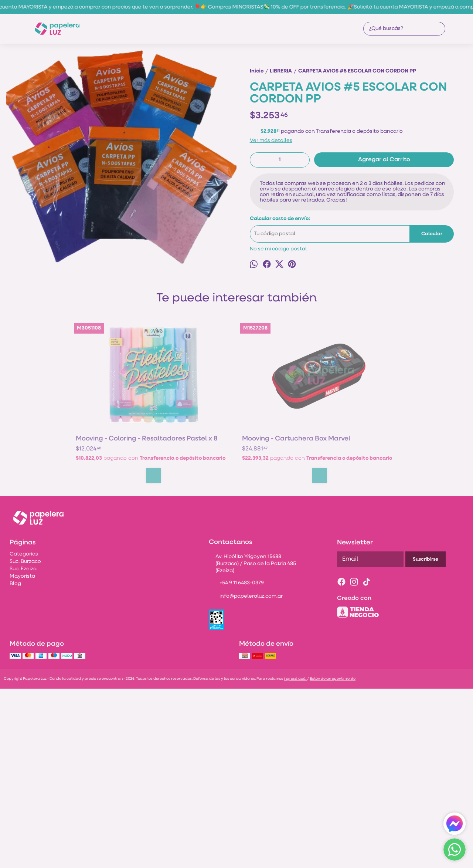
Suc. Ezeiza (23, 748)
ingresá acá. (295, 858)
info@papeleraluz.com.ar (246, 776)
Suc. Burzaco (25, 741)
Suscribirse (426, 738)
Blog (15, 763)
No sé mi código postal (278, 276)
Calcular (432, 261)
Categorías (24, 733)
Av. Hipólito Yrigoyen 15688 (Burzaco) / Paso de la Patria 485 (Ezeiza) (252, 743)
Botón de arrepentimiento (333, 858)
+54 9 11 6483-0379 (236, 763)
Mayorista (22, 755)
